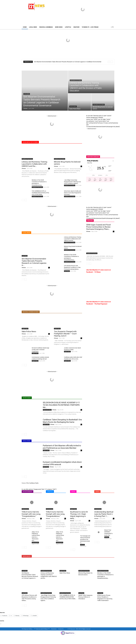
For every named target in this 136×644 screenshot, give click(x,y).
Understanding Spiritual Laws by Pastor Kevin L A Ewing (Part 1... (104, 514)
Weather (76, 27)
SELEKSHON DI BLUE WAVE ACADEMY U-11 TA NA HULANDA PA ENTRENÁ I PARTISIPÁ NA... (61, 405)
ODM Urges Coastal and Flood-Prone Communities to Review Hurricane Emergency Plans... (99, 227)
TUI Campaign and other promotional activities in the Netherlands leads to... (85, 539)
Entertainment (25, 509)
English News (73, 106)
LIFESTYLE (68, 27)
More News (59, 27)
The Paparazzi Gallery (27, 629)
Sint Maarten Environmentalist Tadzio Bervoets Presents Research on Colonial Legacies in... (34, 262)
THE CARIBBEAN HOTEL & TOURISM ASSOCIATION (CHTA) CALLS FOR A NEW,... (40, 193)
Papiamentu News (47, 410)
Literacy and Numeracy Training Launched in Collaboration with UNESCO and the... (34, 164)
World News (46, 467)
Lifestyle (82, 545)
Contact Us (61, 629)
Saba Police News (29, 331)
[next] (112, 62)
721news (25, 108)
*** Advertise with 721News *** (42, 629)
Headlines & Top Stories (76, 80)
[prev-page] (23, 200)
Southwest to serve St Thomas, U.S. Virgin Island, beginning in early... (79, 515)
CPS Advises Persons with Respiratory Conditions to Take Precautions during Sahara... (72, 267)
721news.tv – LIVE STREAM (90, 27)
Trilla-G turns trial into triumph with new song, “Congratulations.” (31, 514)
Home (25, 27)
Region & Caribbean (46, 27)
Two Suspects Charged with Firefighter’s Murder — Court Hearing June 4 (65, 334)
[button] (112, 27)
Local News (33, 27)
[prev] (109, 62)
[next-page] (26, 200)
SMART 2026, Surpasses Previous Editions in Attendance (85, 597)
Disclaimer (54, 629)
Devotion (107, 537)
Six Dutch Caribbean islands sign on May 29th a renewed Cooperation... (40, 350)
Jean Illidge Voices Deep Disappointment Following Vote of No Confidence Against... (72, 182)
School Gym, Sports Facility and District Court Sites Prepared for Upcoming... (73, 193)
